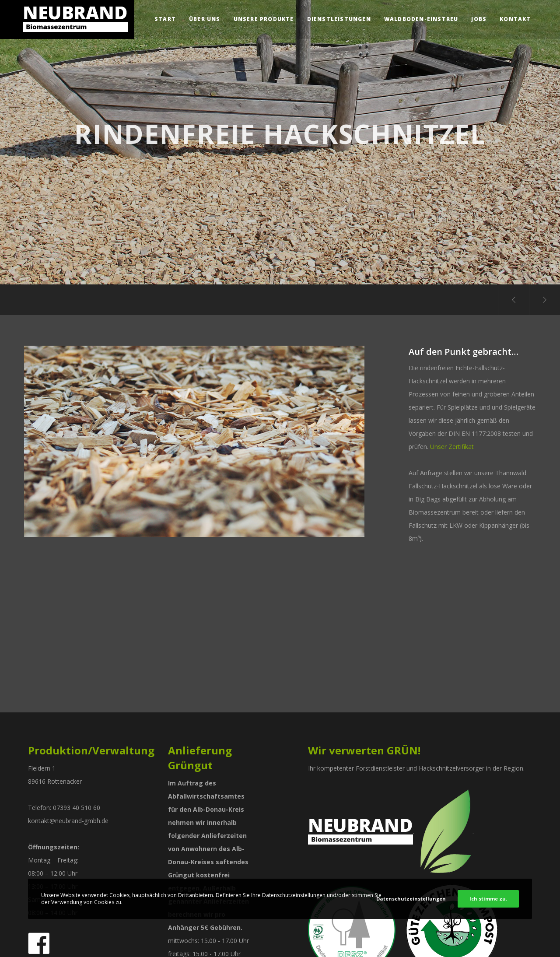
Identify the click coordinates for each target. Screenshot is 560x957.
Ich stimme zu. (488, 899)
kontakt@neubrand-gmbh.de (68, 672)
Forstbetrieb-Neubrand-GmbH (61, 809)
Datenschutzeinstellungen (411, 899)
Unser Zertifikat (452, 447)
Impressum (196, 942)
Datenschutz (235, 942)
